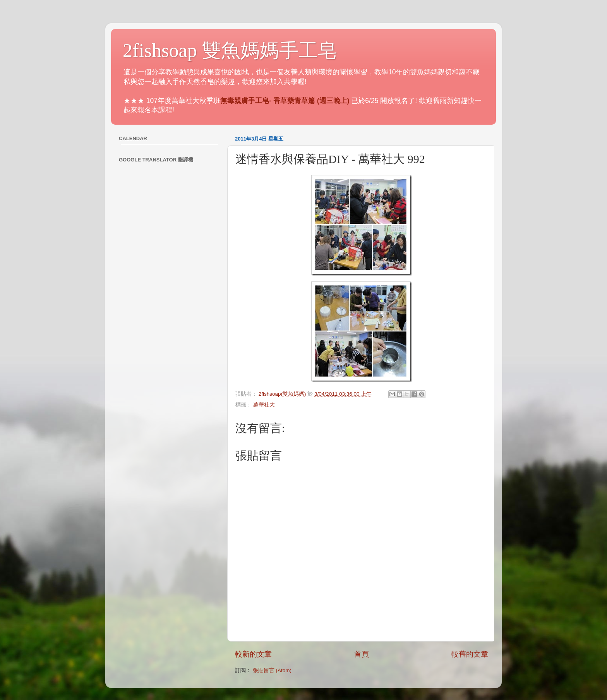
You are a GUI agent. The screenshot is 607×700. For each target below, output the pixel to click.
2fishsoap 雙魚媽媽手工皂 (230, 50)
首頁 (362, 654)
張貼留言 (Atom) (272, 670)
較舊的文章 (470, 654)
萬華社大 (264, 405)
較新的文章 (253, 654)
